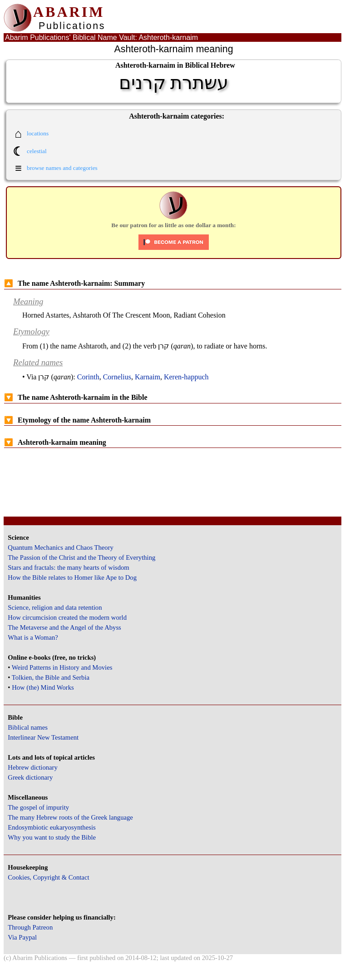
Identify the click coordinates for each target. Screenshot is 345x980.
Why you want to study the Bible (52, 837)
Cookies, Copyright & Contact (48, 877)
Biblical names (28, 727)
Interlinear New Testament (43, 737)
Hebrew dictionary (32, 767)
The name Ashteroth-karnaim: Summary (74, 283)
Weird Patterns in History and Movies (62, 667)
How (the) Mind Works (43, 687)
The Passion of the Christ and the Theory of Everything (81, 557)
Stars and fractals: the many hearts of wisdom (68, 567)
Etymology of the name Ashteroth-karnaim (77, 420)
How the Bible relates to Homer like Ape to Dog (72, 577)
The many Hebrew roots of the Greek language (70, 817)
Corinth (88, 377)
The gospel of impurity (38, 807)
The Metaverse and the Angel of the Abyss (64, 627)
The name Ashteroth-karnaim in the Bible (76, 397)
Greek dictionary (30, 777)
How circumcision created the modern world (67, 617)
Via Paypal (22, 937)
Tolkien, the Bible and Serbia (51, 677)
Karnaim (148, 377)
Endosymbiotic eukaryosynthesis (52, 827)
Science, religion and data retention (55, 607)
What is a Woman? (33, 637)
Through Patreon (30, 927)
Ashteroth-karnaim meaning (55, 442)
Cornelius (117, 377)
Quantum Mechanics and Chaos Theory (61, 547)
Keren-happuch (186, 377)
